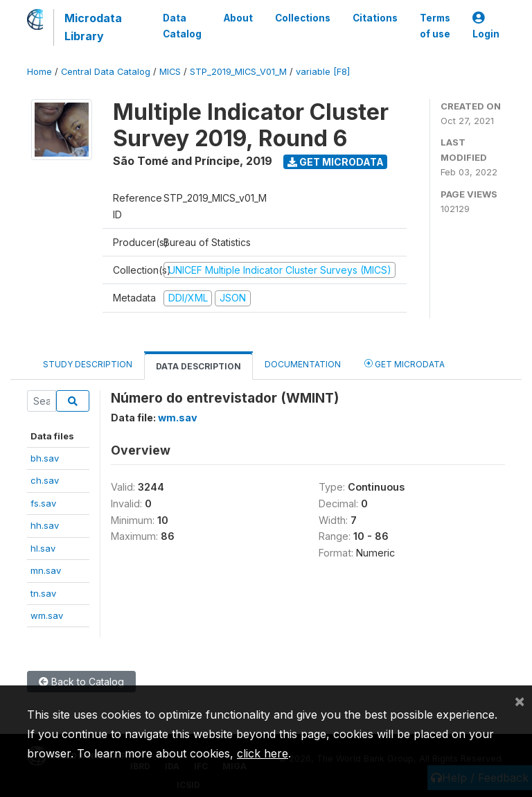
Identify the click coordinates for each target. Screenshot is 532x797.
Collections (303, 18)
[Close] (520, 701)
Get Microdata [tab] (405, 364)
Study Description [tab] (88, 364)
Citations (375, 18)
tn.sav (43, 593)
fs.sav (43, 503)
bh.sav (45, 458)
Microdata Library (93, 27)
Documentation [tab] (303, 364)
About (238, 18)
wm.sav (47, 615)
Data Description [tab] (198, 366)
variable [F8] (323, 72)
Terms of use (435, 26)
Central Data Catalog (106, 72)
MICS (170, 72)
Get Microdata (336, 162)
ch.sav (45, 480)
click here (263, 753)
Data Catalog (182, 26)
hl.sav (43, 548)
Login (486, 26)
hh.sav (45, 525)
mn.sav (46, 570)
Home (39, 72)
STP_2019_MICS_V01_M (238, 72)
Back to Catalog (81, 682)
